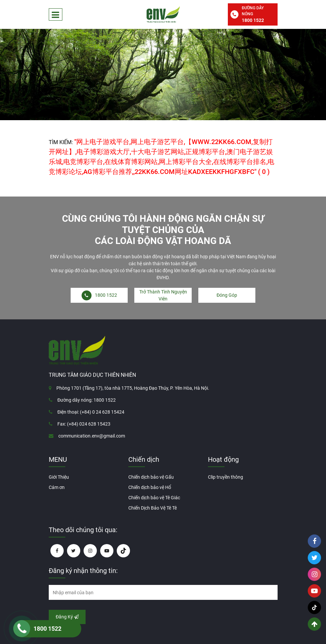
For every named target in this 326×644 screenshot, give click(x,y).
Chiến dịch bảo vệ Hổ (150, 487)
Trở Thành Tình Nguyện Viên (163, 295)
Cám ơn (57, 487)
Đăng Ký (67, 617)
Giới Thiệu (59, 477)
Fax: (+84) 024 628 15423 (84, 424)
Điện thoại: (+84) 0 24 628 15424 (91, 412)
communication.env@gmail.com (92, 436)
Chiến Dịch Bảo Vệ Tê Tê (153, 508)
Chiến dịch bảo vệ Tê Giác (154, 498)
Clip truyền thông (226, 477)
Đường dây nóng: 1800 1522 (87, 400)
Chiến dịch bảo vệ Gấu (151, 477)
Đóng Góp (227, 295)
